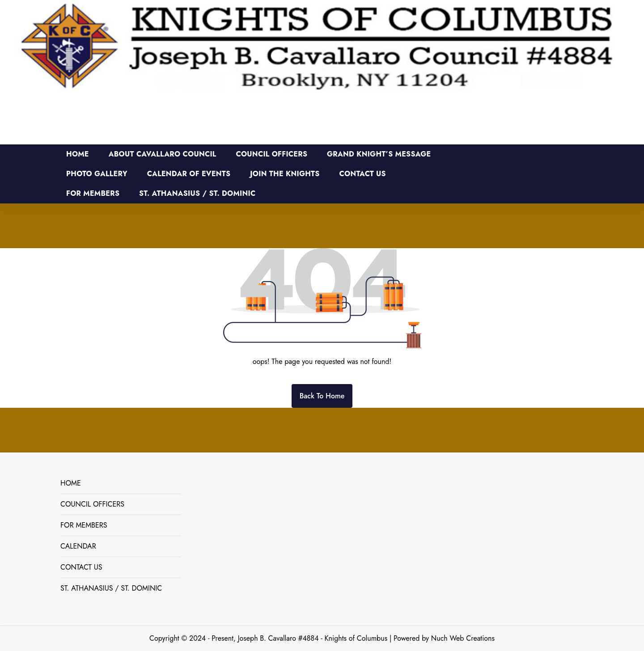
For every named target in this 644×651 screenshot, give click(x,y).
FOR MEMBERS (84, 525)
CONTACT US (81, 567)
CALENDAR (78, 546)
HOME (71, 483)
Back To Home (322, 396)
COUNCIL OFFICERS (92, 504)
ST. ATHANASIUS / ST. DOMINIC (111, 588)
